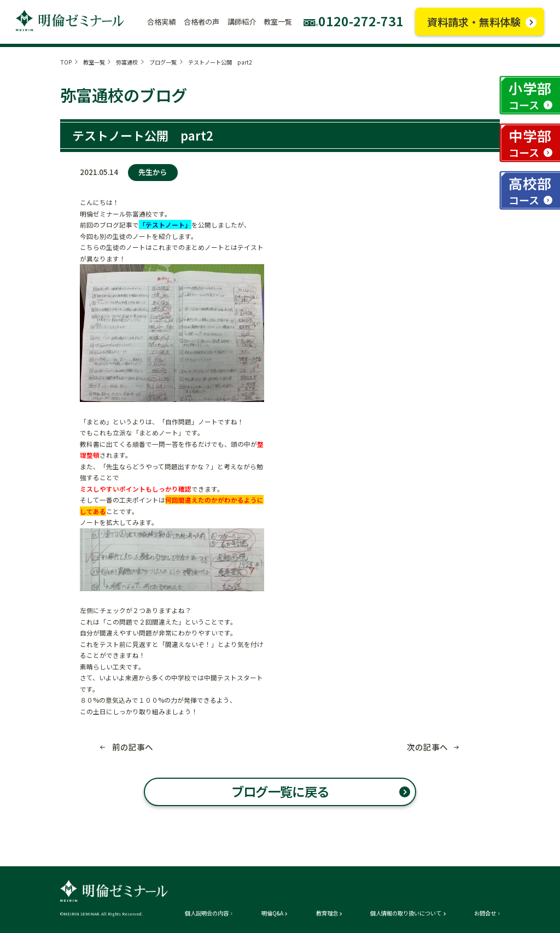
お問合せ (485, 913)
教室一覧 (94, 62)
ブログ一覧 (163, 62)
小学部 (530, 95)
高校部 (530, 190)
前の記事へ (133, 747)
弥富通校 (127, 62)
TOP (66, 62)
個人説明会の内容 (207, 913)
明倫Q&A (272, 913)
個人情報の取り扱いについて (406, 913)
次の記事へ (427, 747)
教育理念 (327, 913)
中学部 (530, 142)
